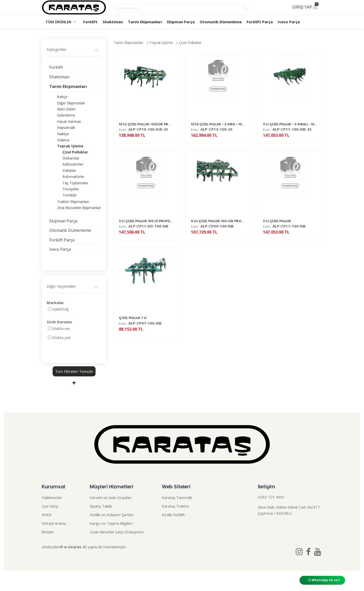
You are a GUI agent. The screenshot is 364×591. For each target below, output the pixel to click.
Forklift (90, 22)
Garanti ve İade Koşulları (111, 497)
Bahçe (62, 97)
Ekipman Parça (181, 22)
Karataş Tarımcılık (177, 497)
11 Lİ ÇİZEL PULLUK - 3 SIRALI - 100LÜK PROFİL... (300, 129)
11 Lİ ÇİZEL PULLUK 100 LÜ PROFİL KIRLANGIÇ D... (157, 225)
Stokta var (61, 328)
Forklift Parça (260, 22)
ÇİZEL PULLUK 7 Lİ (133, 322)
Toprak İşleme (161, 43)
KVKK (47, 515)
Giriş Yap (305, 7)
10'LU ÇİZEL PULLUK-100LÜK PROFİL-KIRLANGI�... (158, 129)
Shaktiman (113, 22)
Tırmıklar (70, 195)
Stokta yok (61, 337)
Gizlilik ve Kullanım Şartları (112, 515)
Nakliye (63, 134)
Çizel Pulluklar (190, 43)
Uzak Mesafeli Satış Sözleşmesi (117, 532)
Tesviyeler (71, 189)
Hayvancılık (66, 128)
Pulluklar (69, 171)
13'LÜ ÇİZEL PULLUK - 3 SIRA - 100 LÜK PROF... (227, 129)
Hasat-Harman (69, 121)
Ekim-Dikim (66, 109)
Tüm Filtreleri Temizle (74, 371)
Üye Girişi (50, 506)
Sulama (63, 140)
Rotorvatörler (73, 177)
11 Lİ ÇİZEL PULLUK (277, 225)
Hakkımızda (52, 497)
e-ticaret (73, 547)
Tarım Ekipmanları (145, 22)
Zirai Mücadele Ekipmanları (79, 208)
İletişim (48, 532)
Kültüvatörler (73, 164)
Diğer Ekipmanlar (71, 103)
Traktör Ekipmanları (73, 202)
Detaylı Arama (54, 523)
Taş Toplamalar (75, 183)
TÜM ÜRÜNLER (61, 22)
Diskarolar (71, 158)
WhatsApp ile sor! (324, 580)
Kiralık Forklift (173, 515)
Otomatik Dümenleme (221, 22)
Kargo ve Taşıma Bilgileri (111, 523)
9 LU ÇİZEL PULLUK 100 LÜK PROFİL (218, 225)
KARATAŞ (61, 309)
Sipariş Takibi (101, 506)
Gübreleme (66, 115)
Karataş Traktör (176, 506)
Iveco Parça (289, 22)
